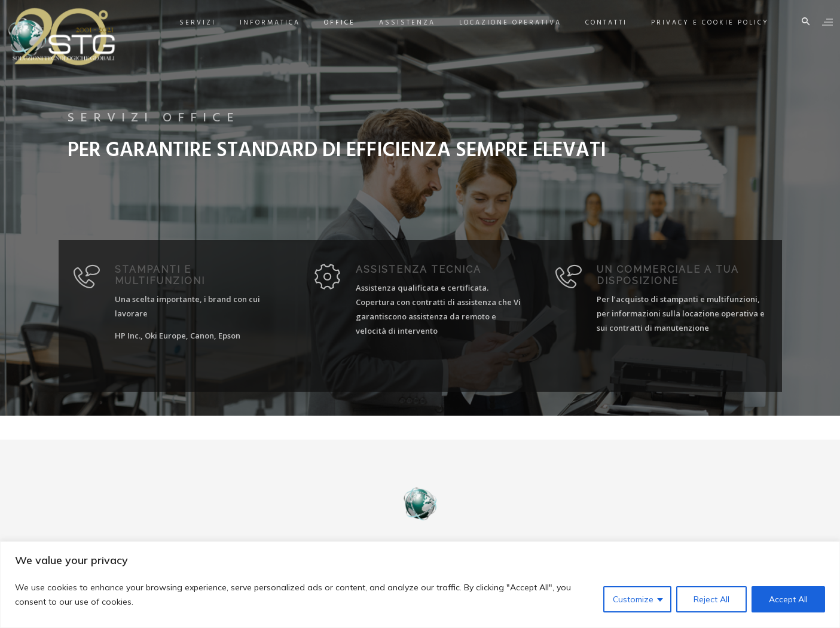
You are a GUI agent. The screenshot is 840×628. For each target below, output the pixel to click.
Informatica (259, 23)
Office (329, 23)
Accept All (788, 599)
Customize (633, 599)
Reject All (711, 599)
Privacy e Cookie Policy (699, 23)
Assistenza (396, 23)
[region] (420, 585)
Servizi (187, 23)
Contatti (595, 23)
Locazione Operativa (500, 23)
